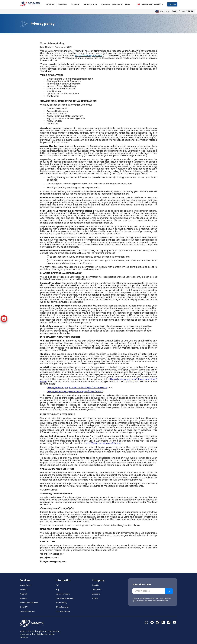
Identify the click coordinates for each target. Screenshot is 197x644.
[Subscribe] (169, 591)
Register (172, 4)
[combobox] (150, 4)
